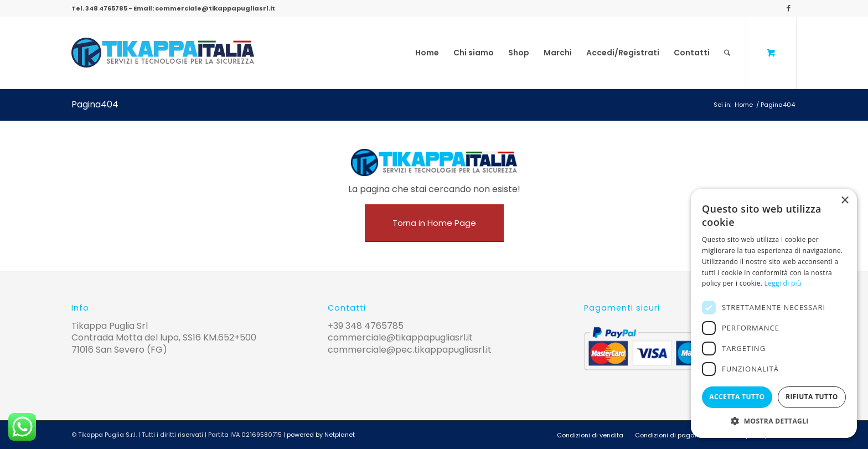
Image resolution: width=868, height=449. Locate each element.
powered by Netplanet (321, 435)
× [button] (844, 201)
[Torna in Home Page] (434, 223)
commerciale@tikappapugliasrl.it (215, 8)
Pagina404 (95, 104)
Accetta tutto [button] (737, 397)
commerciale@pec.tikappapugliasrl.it (410, 350)
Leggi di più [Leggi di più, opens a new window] (783, 283)
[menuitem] (427, 53)
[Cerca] (727, 53)
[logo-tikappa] (163, 53)
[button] (774, 421)
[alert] (774, 313)
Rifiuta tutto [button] (812, 397)
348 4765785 (106, 8)
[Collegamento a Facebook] (788, 8)
